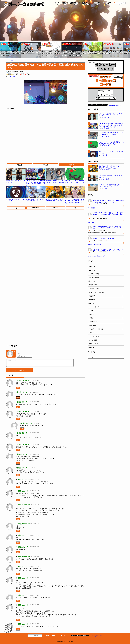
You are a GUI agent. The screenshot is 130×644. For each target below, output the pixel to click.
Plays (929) (92, 270)
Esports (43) (92, 303)
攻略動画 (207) (94, 322)
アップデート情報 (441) (96, 329)
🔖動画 (22, 74)
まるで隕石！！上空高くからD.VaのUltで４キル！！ (108, 250)
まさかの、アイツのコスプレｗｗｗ (103, 239)
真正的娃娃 (91, 208)
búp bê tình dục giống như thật (96, 256)
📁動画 (9, 74)
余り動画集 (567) (94, 277)
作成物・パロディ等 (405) (96, 292)
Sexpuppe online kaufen (94, 245)
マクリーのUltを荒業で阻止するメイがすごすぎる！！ (107, 228)
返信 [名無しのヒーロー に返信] (18, 388)
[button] (1, 50)
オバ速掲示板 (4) (94, 340)
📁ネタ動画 (15, 74)
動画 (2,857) (92, 266)
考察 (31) (92, 318)
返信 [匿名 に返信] (22, 429)
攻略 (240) (91, 314)
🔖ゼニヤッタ (29, 74)
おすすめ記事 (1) (93, 344)
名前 (18, 354)
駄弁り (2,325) (93, 285)
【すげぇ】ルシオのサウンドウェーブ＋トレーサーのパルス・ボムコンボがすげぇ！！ (108, 201)
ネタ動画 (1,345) (94, 274)
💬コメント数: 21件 (13, 76)
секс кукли (91, 222)
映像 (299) (92, 300)
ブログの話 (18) (94, 336)
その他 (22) (92, 333)
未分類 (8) (91, 348)
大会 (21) (92, 311)
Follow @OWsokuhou (115, 106)
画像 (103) (92, 296)
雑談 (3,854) (92, 281)
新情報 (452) (92, 325)
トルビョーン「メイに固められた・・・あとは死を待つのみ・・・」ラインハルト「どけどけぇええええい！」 (108, 215)
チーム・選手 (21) (95, 307)
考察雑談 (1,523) (94, 289)
